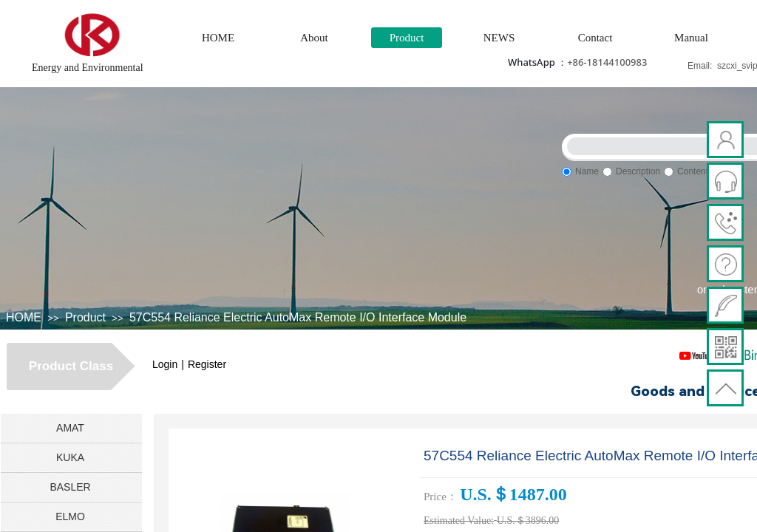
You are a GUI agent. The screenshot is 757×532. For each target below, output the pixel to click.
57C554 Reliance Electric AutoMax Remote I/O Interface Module (298, 317)
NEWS (499, 38)
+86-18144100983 (607, 62)
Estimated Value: (459, 521)
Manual (691, 38)
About (314, 38)
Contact (595, 38)
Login (165, 364)
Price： (441, 497)
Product (407, 38)
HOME (218, 38)
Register (207, 364)
